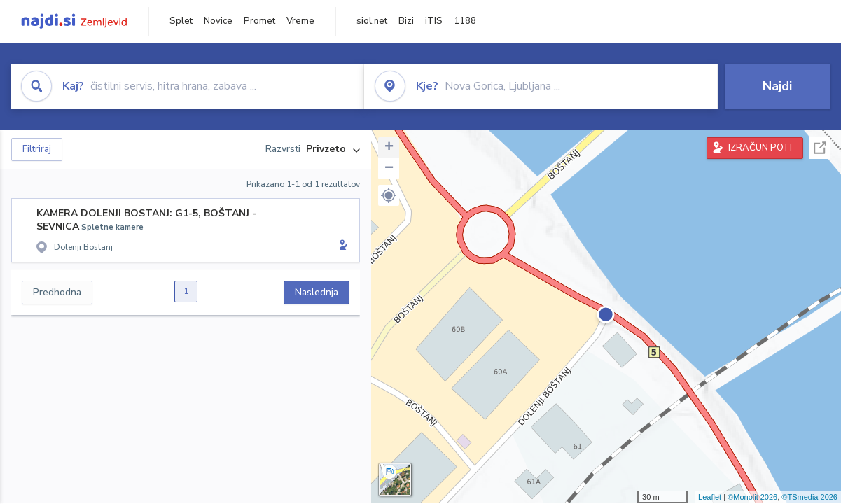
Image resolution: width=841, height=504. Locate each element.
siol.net (372, 21)
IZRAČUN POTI (760, 148)
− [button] (389, 169)
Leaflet (710, 497)
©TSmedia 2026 (809, 497)
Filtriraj (37, 149)
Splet (181, 21)
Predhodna (57, 292)
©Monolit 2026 (752, 497)
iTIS (434, 21)
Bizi (406, 21)
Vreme (300, 21)
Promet (259, 21)
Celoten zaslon (820, 148)
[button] (389, 195)
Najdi (777, 86)
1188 (465, 21)
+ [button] (389, 148)
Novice (218, 21)
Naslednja (317, 292)
